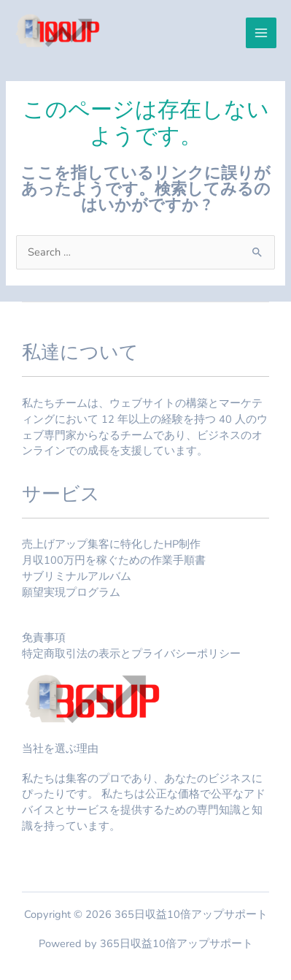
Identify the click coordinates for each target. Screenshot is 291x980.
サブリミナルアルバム (77, 576)
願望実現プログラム (71, 592)
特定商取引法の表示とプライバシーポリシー (131, 654)
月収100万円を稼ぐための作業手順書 (114, 560)
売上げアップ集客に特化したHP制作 (111, 544)
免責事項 (44, 638)
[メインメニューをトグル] (261, 33)
